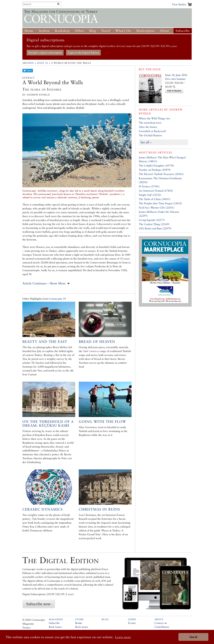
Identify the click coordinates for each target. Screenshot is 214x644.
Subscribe (183, 31)
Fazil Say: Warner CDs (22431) (157, 208)
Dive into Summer (176, 79)
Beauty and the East (45, 342)
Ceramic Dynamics (43, 509)
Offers (80, 31)
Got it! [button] (193, 637)
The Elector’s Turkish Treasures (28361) (161, 174)
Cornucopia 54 (57, 299)
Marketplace (145, 31)
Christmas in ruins (99, 509)
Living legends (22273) (152, 220)
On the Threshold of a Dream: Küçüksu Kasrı (48, 424)
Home (29, 31)
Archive (44, 31)
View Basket (179, 4)
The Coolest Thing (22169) (154, 224)
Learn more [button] (123, 637)
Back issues (55, 627)
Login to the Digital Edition (83, 53)
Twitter (27, 627)
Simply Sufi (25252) (150, 195)
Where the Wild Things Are (154, 118)
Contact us (161, 623)
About (164, 31)
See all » (146, 142)
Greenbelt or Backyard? (152, 131)
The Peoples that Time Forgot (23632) (160, 203)
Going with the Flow (102, 422)
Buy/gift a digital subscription (45, 53)
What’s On (123, 31)
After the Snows (148, 127)
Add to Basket (174, 91)
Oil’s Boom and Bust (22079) (155, 228)
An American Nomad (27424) (156, 191)
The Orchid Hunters (150, 135)
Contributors (162, 627)
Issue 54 (43, 63)
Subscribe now (38, 604)
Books (79, 623)
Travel (106, 31)
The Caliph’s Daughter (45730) (156, 166)
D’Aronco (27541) (149, 186)
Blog (93, 31)
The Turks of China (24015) (155, 199)
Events (132, 623)
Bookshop (62, 31)
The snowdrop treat (150, 123)
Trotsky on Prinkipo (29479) (155, 170)
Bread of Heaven (97, 342)
